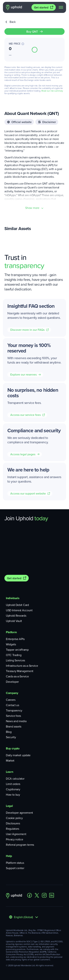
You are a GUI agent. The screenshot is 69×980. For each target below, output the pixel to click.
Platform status (15, 863)
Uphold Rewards (16, 616)
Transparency (14, 710)
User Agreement (16, 834)
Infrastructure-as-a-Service (22, 666)
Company (12, 693)
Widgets (11, 644)
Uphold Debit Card (17, 605)
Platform (11, 632)
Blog (9, 732)
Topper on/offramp (17, 650)
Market (10, 761)
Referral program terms (20, 845)
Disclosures (13, 823)
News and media (16, 721)
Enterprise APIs (15, 639)
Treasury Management (20, 671)
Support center (15, 868)
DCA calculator (15, 779)
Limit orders (13, 784)
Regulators (13, 829)
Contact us (13, 705)
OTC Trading (14, 655)
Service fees (13, 716)
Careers (11, 700)
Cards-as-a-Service (17, 676)
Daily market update (18, 755)
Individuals (13, 598)
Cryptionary (13, 789)
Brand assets (14, 726)
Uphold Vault (14, 621)
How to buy (13, 795)
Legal (9, 806)
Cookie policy (14, 818)
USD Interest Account (19, 610)
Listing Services (15, 660)
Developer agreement (19, 813)
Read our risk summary (52, 91)
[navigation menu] (61, 7)
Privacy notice (15, 839)
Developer (12, 682)
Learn (9, 772)
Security (11, 737)
